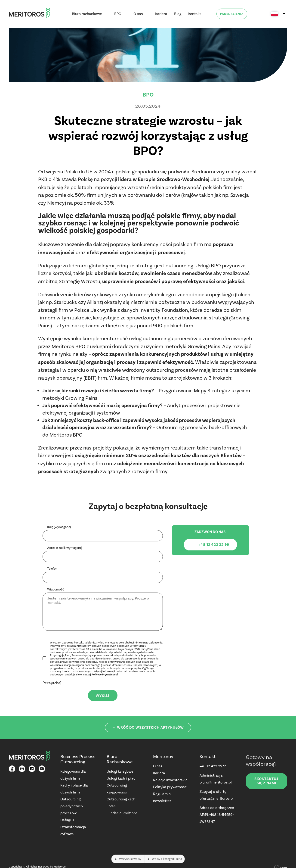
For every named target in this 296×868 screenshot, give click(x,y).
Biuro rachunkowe (87, 14)
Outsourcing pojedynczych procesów (72, 806)
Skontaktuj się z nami (266, 781)
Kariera (161, 14)
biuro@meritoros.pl (216, 782)
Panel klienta (232, 14)
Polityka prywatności (170, 787)
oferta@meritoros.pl (217, 798)
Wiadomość (56, 590)
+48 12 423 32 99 (213, 766)
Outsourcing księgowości (117, 789)
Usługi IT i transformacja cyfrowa (73, 827)
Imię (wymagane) (59, 527)
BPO (118, 14)
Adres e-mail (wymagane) (65, 548)
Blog (178, 14)
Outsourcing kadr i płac (121, 803)
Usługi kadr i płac (121, 778)
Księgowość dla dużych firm (73, 775)
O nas (138, 14)
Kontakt (195, 14)
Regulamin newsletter (162, 797)
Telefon (52, 569)
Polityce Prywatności (105, 675)
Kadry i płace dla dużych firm (74, 789)
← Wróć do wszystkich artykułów (148, 727)
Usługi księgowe (120, 771)
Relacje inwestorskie (170, 780)
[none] (278, 14)
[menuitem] (278, 14)
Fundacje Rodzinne (122, 813)
